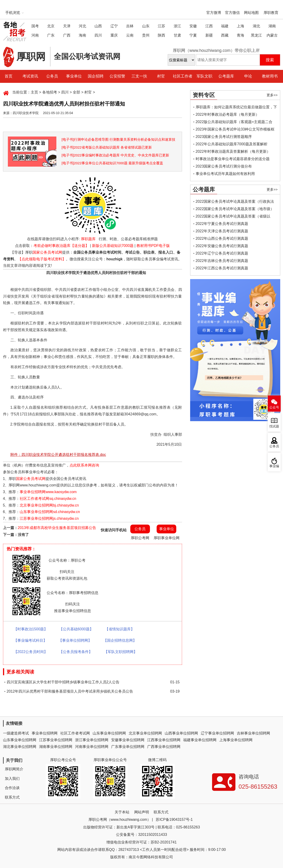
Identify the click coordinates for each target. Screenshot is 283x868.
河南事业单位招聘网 (92, 747)
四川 (98, 35)
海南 (82, 35)
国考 (35, 26)
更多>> (272, 95)
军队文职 (204, 76)
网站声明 (142, 812)
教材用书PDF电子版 (153, 246)
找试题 (274, 426)
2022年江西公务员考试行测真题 (222, 268)
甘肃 (177, 35)
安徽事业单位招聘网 (128, 740)
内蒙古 (272, 35)
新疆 (209, 35)
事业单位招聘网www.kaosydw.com (48, 492)
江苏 (161, 26)
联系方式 (12, 797)
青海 (240, 35)
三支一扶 (139, 76)
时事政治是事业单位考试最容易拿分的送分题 (233, 159)
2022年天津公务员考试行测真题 (222, 231)
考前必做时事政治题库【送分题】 (61, 246)
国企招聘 (96, 76)
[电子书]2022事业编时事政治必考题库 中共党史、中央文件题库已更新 (116, 155)
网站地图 (251, 13)
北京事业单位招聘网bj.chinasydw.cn (49, 505)
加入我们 (12, 779)
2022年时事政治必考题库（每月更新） (228, 114)
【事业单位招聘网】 (75, 640)
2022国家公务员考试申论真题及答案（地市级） (235, 209)
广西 (67, 35)
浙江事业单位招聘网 (92, 740)
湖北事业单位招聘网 (20, 747)
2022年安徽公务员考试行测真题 (222, 246)
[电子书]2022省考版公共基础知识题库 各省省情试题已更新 (107, 147)
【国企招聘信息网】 (120, 640)
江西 (209, 26)
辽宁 (114, 26)
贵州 (146, 35)
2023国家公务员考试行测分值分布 (224, 166)
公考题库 (226, 76)
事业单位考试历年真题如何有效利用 (225, 174)
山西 (98, 26)
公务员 (52, 76)
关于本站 (122, 812)
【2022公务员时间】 (31, 652)
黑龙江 (256, 35)
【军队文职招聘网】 (121, 652)
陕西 (161, 35)
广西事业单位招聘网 (164, 747)
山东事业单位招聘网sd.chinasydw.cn (50, 512)
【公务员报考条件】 (76, 652)
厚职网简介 (14, 769)
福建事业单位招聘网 (200, 740)
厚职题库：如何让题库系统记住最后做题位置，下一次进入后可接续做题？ (236, 108)
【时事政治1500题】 (31, 629)
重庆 (114, 35)
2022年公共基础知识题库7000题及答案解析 (232, 144)
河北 (82, 26)
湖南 (272, 26)
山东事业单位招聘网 (109, 733)
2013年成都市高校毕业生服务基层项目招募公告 (57, 528)
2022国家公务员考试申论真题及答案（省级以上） (233, 217)
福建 (225, 26)
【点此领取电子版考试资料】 (42, 259)
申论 (248, 76)
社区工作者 (183, 76)
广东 (51, 35)
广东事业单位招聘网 (128, 747)
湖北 (256, 26)
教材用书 (270, 76)
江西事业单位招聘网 (164, 740)
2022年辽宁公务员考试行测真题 (222, 253)
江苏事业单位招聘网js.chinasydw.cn (49, 518)
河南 (35, 35)
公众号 (274, 407)
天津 (67, 26)
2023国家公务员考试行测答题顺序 (224, 137)
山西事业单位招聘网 (181, 733)
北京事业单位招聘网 (145, 733)
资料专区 (204, 95)
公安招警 (117, 76)
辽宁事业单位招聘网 (217, 733)
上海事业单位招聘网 (236, 740)
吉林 (130, 26)
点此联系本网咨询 (84, 465)
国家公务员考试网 (47, 252)
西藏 (225, 35)
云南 (130, 35)
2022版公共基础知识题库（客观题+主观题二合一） (234, 123)
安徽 (193, 26)
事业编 (274, 466)
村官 (161, 76)
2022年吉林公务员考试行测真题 (222, 261)
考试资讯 (30, 76)
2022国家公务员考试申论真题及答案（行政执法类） (235, 202)
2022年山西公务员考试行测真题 (222, 238)
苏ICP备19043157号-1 (174, 820)
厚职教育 (271, 13)
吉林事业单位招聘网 (253, 733)
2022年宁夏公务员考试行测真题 (222, 224)
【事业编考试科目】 (30, 640)
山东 (146, 26)
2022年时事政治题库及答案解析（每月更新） (233, 151)
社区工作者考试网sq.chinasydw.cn (48, 499)
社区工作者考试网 (75, 733)
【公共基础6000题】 (76, 629)
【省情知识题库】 (120, 629)
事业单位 (74, 76)
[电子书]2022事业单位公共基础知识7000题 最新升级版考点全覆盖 (112, 163)
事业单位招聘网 (45, 733)
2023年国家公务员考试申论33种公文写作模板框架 (235, 130)
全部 (76, 92)
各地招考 (50, 92)
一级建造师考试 (16, 733)
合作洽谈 (12, 788)
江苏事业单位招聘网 (56, 740)
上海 (240, 26)
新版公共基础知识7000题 (113, 246)
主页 (34, 92)
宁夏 (193, 35)
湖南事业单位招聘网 (56, 747)
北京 (51, 26)
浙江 (177, 26)
